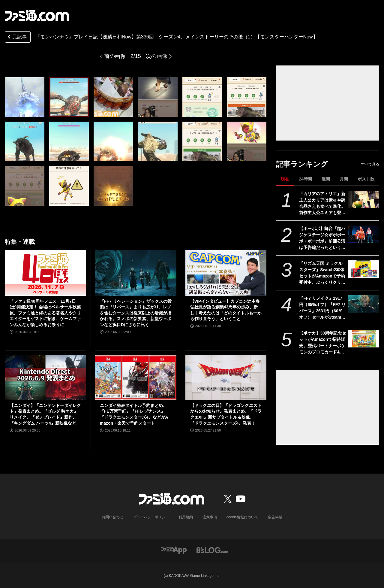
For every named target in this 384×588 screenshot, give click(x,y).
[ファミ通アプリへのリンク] (174, 550)
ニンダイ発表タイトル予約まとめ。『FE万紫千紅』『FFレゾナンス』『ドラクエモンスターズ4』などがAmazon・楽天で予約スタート (134, 414)
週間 (326, 179)
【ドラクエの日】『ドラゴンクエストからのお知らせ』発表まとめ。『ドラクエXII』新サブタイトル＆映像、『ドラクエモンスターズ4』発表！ (226, 414)
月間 (344, 179)
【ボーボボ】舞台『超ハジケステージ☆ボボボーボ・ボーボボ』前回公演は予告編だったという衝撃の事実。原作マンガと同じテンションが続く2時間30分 (322, 238)
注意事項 (210, 517)
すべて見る (370, 164)
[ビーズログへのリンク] (212, 550)
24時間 (305, 179)
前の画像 (115, 56)
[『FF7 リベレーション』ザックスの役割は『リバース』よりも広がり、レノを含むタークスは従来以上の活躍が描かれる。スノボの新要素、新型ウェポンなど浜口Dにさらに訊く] (136, 273)
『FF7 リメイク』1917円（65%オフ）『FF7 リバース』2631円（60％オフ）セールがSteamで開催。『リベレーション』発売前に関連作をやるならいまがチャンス (322, 308)
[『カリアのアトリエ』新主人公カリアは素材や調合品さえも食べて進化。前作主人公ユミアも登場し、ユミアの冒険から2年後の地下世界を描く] (364, 199)
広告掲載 (275, 517)
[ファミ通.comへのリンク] (37, 16)
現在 (285, 179)
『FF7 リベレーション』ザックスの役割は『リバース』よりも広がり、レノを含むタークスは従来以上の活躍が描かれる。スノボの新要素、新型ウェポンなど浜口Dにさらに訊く (136, 313)
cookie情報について (243, 517)
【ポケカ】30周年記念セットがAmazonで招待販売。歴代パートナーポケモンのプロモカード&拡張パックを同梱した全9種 (322, 343)
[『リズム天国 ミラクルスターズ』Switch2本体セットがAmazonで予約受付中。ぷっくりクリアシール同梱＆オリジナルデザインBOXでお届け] (364, 269)
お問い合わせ (112, 517)
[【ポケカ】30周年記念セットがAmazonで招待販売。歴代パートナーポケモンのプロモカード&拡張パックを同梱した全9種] (364, 339)
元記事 (16, 37)
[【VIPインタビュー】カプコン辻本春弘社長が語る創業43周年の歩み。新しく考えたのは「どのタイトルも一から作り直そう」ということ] (226, 273)
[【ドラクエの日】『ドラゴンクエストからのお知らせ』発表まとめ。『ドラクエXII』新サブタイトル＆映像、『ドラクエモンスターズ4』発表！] (226, 377)
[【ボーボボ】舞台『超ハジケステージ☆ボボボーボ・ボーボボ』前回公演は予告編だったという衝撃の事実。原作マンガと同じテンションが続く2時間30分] (364, 234)
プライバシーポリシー (151, 517)
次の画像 (157, 56)
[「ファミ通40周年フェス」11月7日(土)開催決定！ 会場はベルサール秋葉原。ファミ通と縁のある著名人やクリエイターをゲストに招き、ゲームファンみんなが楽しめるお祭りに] (45, 273)
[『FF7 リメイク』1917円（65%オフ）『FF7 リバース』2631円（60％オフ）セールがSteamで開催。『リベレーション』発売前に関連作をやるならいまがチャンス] (364, 304)
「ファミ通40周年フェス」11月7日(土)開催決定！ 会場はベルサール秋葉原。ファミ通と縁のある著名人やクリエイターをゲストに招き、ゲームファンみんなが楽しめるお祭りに (45, 313)
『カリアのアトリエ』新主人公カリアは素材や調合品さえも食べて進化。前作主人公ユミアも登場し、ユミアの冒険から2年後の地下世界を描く (322, 204)
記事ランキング (302, 164)
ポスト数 (366, 179)
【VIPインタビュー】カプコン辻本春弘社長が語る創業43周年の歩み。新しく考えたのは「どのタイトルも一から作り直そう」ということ (226, 310)
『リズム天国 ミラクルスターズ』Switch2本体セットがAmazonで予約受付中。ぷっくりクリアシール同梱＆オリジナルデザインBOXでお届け (322, 273)
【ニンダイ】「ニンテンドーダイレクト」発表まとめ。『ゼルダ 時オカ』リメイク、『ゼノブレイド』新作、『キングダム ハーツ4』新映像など (45, 414)
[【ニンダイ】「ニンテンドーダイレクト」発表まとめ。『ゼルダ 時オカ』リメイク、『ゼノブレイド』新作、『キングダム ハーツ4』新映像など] (45, 377)
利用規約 (186, 517)
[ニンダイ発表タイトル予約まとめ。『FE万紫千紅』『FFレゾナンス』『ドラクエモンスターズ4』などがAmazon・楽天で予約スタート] (136, 377)
